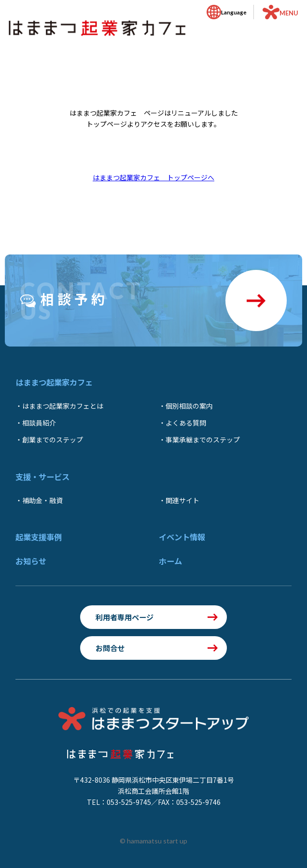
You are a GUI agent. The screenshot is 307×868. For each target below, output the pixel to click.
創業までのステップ (53, 440)
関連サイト (182, 500)
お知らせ (31, 561)
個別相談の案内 (189, 406)
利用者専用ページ (125, 617)
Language (234, 12)
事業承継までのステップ (203, 440)
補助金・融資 (42, 500)
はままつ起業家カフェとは (63, 406)
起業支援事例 (39, 537)
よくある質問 (186, 423)
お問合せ (110, 648)
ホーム (170, 561)
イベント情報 (182, 537)
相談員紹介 (39, 423)
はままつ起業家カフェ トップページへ (153, 177)
